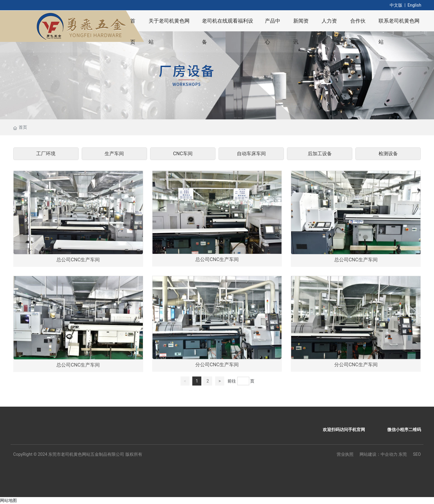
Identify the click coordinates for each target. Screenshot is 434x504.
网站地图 (8, 500)
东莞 (403, 454)
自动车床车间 (251, 154)
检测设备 (388, 154)
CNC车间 (183, 154)
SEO (417, 454)
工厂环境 (46, 154)
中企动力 (389, 454)
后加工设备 (320, 154)
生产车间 (114, 154)
